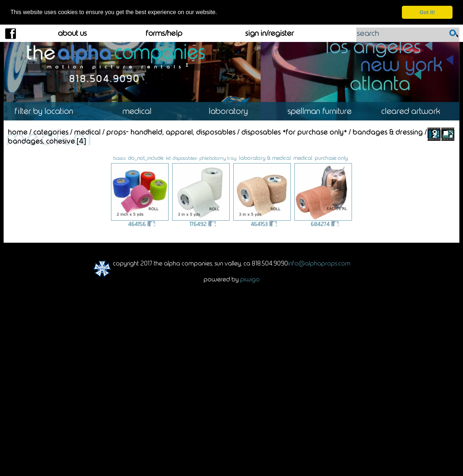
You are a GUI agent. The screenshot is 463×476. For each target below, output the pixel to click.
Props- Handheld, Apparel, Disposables (171, 132)
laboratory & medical (265, 158)
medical (303, 158)
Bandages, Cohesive (41, 141)
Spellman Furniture (323, 111)
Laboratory (231, 111)
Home (18, 132)
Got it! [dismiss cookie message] (427, 12)
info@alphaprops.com (319, 263)
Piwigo (250, 279)
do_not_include (146, 158)
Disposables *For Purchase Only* (294, 132)
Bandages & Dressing (388, 132)
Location (49, 111)
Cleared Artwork (414, 111)
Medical (140, 111)
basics (119, 158)
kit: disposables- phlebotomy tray (201, 158)
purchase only (331, 158)
